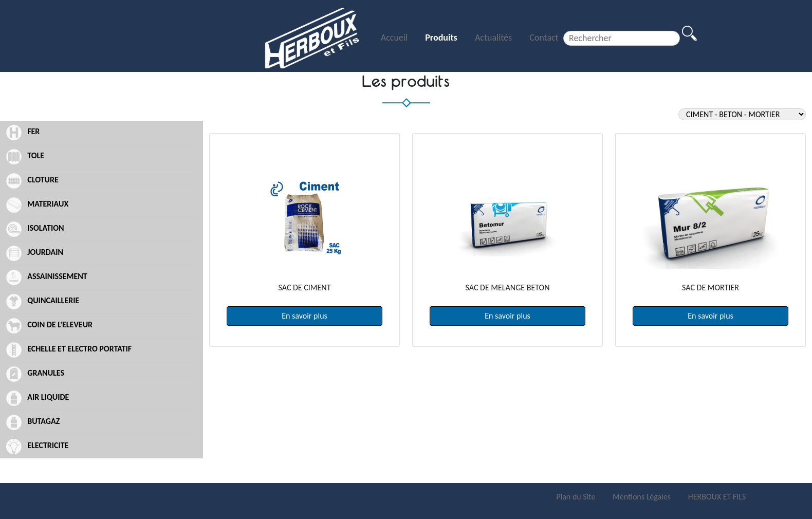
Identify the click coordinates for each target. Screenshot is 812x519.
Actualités (494, 38)
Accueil (395, 38)
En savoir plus (304, 316)
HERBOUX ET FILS (717, 497)
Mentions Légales (643, 497)
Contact (544, 38)
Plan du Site (577, 497)
